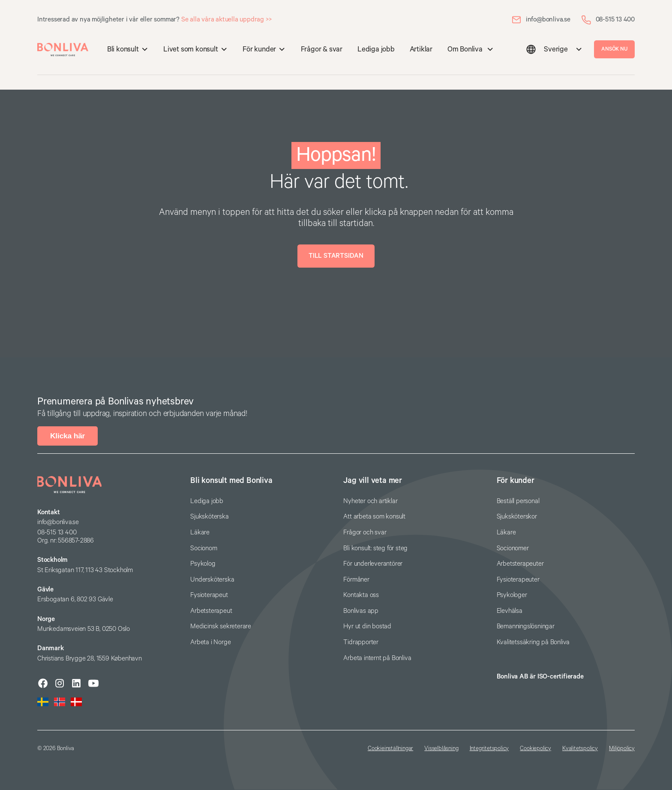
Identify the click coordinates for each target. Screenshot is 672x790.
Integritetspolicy (489, 749)
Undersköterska (212, 580)
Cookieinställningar (390, 749)
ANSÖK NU (614, 49)
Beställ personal (518, 501)
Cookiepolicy (535, 749)
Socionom (204, 548)
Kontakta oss (361, 595)
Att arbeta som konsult (374, 517)
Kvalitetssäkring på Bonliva (533, 642)
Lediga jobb (376, 50)
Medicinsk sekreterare (221, 626)
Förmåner (356, 580)
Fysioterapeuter (518, 580)
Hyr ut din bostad (367, 626)
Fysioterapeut (209, 595)
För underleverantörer (373, 564)
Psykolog (203, 564)
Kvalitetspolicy (580, 749)
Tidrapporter (361, 642)
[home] (63, 50)
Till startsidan (336, 256)
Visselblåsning (441, 749)
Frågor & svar (322, 50)
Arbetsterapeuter (520, 564)
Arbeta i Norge (210, 642)
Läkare (200, 532)
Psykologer (512, 595)
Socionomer (513, 548)
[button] (127, 50)
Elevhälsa (510, 611)
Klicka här (67, 436)
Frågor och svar (365, 532)
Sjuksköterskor (517, 517)
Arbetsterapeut (211, 611)
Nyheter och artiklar (370, 501)
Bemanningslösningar (526, 626)
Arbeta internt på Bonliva (377, 658)
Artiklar (421, 50)
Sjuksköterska (209, 517)
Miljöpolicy (622, 749)
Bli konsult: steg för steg (375, 548)
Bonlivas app (361, 611)
